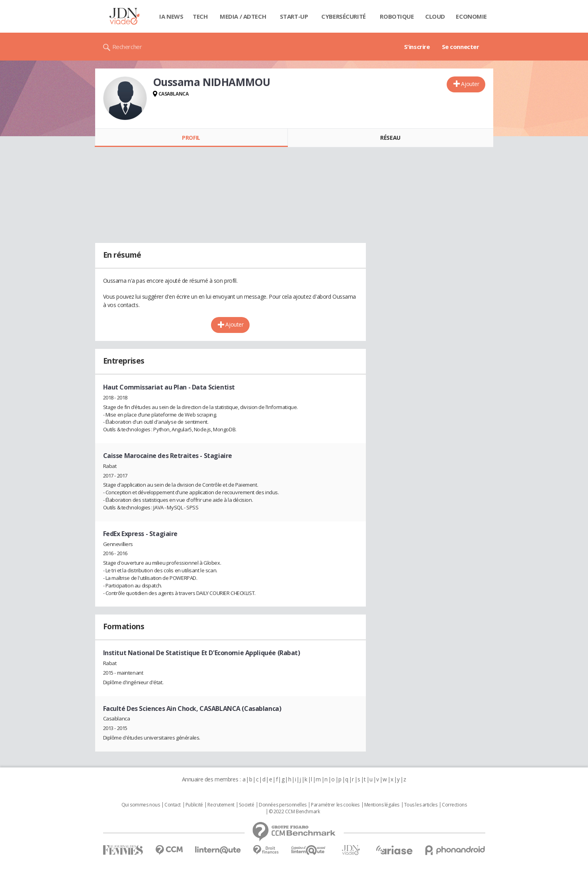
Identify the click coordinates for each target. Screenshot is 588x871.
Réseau (390, 138)
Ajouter (470, 84)
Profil (191, 138)
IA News (171, 16)
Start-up (294, 16)
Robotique (397, 16)
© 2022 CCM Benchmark (294, 812)
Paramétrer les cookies (335, 805)
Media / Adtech (243, 16)
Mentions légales (382, 805)
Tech (200, 16)
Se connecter (461, 47)
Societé (246, 805)
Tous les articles (421, 805)
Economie (471, 16)
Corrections (454, 805)
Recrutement (221, 805)
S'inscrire (417, 47)
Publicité (194, 805)
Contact (173, 805)
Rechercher (127, 47)
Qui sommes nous (141, 805)
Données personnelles (283, 805)
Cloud (435, 16)
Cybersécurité (344, 16)
